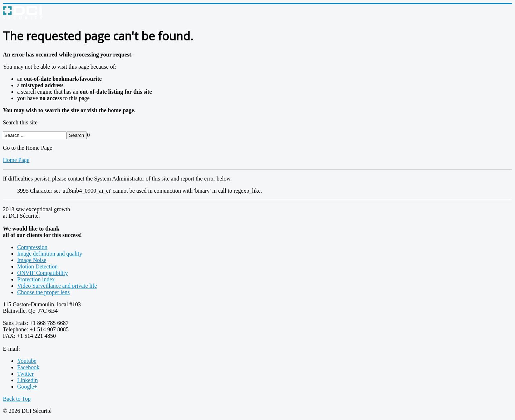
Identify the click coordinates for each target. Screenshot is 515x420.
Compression (32, 247)
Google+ (27, 387)
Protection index (36, 279)
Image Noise (32, 260)
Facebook (28, 367)
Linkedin (28, 380)
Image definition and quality (50, 254)
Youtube (27, 361)
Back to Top (17, 399)
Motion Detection (37, 266)
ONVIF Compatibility (43, 273)
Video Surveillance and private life (57, 286)
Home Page (16, 160)
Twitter (25, 374)
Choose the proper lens (43, 292)
